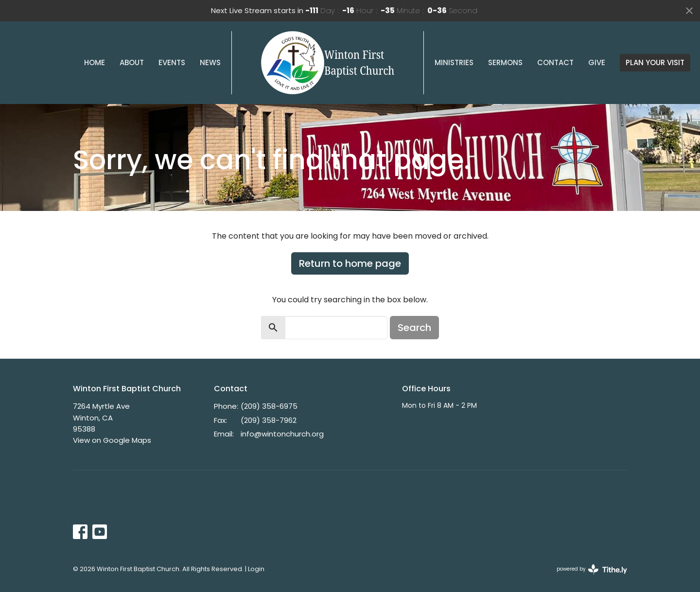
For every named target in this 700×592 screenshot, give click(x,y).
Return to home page (350, 263)
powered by (592, 569)
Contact (555, 62)
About (132, 62)
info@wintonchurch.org (282, 434)
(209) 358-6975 (269, 406)
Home (95, 62)
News (210, 62)
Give (597, 62)
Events (172, 62)
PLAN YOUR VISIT (655, 62)
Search (414, 328)
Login (256, 569)
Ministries (454, 62)
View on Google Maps (112, 440)
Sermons (505, 62)
